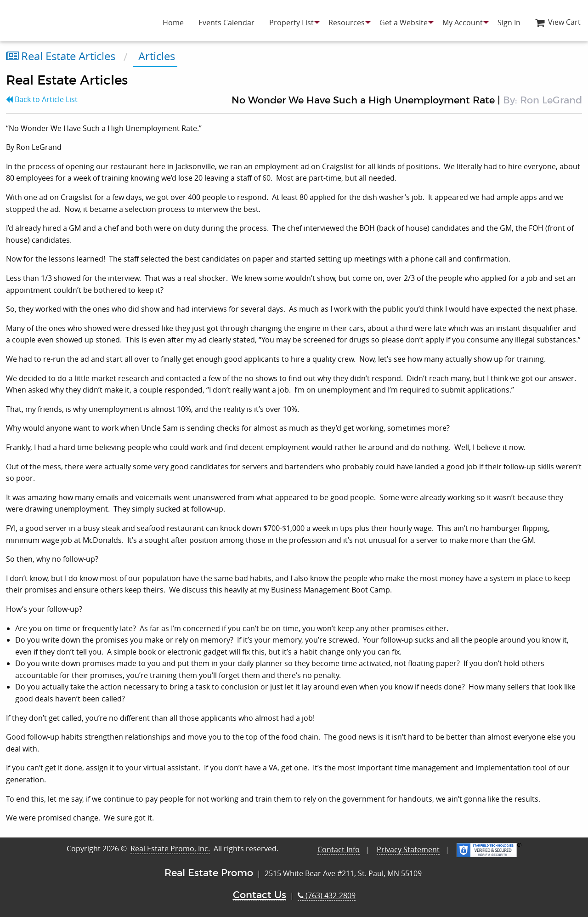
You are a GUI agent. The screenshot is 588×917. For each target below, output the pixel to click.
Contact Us (260, 895)
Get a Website (404, 23)
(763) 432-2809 (327, 895)
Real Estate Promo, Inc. (170, 849)
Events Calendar (226, 23)
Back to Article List (42, 99)
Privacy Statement (408, 849)
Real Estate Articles (61, 56)
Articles (155, 56)
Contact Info (339, 849)
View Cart (558, 22)
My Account (463, 23)
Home (173, 23)
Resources (347, 23)
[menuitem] (173, 23)
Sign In (509, 23)
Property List (291, 23)
